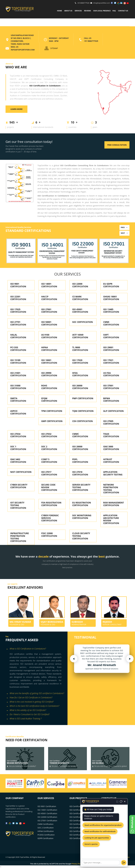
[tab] (36, 649)
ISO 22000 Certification (47, 817)
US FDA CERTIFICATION (111, 374)
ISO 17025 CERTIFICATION (18, 311)
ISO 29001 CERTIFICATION (111, 349)
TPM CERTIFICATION (52, 411)
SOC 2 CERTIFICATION (49, 448)
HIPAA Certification (46, 831)
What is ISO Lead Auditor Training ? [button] (24, 719)
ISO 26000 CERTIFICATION (80, 387)
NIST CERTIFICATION (21, 472)
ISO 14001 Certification (47, 810)
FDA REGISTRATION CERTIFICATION (51, 504)
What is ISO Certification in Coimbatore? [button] (26, 649)
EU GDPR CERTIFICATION (111, 285)
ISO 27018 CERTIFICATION (80, 473)
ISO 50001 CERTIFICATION (49, 323)
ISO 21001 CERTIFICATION (18, 374)
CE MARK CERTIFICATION (80, 298)
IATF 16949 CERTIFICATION (80, 336)
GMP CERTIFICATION (52, 421)
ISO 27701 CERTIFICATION (18, 323)
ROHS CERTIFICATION (49, 387)
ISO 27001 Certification (47, 821)
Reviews (87, 11)
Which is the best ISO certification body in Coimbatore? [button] (33, 706)
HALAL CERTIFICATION (18, 336)
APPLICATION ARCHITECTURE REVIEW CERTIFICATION (111, 519)
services (78, 11)
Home (60, 11)
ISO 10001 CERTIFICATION (49, 362)
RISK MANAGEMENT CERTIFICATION (114, 504)
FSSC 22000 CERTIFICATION (49, 535)
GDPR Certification (45, 838)
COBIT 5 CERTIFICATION (49, 461)
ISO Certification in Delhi (80, 824)
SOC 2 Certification (46, 828)
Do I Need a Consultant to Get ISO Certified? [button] (28, 715)
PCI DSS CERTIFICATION (18, 349)
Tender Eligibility (59, 763)
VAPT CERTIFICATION (111, 336)
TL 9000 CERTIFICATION (80, 349)
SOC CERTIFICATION (83, 322)
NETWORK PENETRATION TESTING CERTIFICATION (111, 489)
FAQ (114, 11)
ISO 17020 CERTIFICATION (80, 362)
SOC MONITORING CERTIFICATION (82, 517)
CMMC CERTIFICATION (80, 435)
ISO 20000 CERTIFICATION (80, 448)
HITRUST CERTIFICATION (111, 461)
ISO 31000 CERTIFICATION (18, 387)
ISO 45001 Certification (47, 813)
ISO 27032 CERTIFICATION (49, 435)
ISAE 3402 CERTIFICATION (18, 461)
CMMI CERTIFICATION (111, 323)
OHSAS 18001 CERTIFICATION (111, 298)
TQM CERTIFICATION (83, 411)
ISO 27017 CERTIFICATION (49, 473)
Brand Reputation (17, 763)
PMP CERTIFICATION (83, 398)
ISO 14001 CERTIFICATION (49, 285)
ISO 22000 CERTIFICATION (80, 285)
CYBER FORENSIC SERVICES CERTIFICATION (50, 518)
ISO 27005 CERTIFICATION (111, 422)
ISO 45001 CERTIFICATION (80, 311)
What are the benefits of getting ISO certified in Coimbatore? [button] (35, 693)
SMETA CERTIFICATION (18, 400)
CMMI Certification (46, 824)
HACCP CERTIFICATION (49, 298)
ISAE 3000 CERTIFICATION (111, 448)
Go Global (98, 763)
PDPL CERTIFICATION (80, 461)
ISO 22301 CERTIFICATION (18, 298)
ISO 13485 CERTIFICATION (111, 311)
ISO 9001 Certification (47, 806)
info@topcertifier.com (100, 3)
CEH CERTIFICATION (82, 421)
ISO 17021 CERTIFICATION (111, 362)
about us (68, 11)
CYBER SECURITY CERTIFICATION (19, 486)
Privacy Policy (77, 864)
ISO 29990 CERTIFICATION (49, 374)
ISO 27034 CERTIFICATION (18, 435)
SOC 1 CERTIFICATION (18, 448)
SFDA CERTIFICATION (80, 374)
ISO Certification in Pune (80, 817)
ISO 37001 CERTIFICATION (111, 387)
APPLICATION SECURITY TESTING (113, 473)
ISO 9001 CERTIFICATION (18, 285)
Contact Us (123, 11)
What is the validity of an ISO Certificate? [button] (26, 710)
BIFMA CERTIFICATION (111, 400)
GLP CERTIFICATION (113, 411)
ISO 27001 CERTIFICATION (49, 311)
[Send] (124, 863)
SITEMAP (54, 48)
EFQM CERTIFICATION (49, 400)
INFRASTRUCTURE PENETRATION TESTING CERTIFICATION (20, 537)
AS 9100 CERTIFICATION (49, 336)
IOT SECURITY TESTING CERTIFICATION (18, 505)
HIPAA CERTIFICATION (49, 349)
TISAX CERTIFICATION (111, 435)
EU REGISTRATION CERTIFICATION (82, 504)
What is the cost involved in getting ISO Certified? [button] (30, 702)
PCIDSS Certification (46, 835)
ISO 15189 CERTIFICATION (18, 362)
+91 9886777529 (83, 3)
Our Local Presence (102, 11)
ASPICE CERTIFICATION (18, 412)
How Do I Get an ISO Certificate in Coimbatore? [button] (29, 698)
